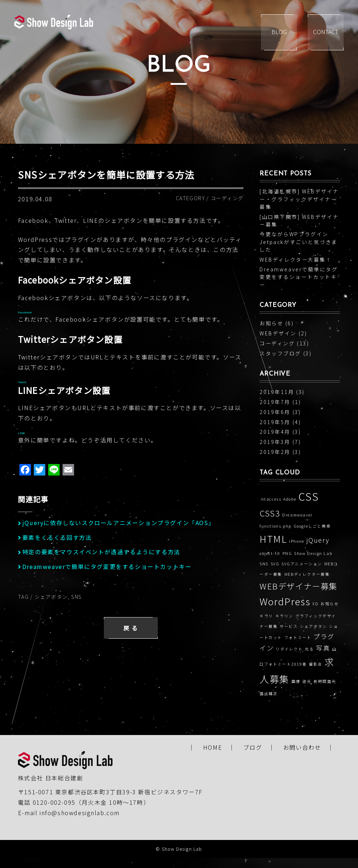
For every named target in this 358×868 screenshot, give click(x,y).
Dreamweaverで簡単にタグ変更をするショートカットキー (107, 566)
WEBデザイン (278, 333)
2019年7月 (275, 402)
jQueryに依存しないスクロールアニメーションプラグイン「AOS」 (118, 523)
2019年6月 (275, 412)
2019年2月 (275, 452)
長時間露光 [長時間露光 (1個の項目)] (325, 681)
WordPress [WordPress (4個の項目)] (285, 601)
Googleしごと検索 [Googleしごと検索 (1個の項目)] (312, 526)
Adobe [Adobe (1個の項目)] (290, 499)
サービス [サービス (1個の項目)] (289, 626)
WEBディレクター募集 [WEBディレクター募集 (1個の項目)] (307, 574)
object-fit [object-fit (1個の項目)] (270, 553)
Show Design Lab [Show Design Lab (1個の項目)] (313, 553)
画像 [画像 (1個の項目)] (296, 681)
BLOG (279, 32)
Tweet (22, 382)
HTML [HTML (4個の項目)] (273, 539)
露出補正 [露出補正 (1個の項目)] (268, 694)
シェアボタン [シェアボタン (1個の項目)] (313, 626)
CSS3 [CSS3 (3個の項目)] (270, 513)
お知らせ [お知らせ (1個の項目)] (330, 604)
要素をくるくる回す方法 (57, 537)
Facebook (25, 313)
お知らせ (271, 323)
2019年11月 (277, 392)
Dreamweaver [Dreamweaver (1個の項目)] (297, 515)
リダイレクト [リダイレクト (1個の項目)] (289, 649)
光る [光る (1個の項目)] (309, 649)
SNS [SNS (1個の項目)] (264, 564)
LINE (21, 433)
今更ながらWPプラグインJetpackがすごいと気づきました (299, 242)
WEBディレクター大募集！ (295, 260)
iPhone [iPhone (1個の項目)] (297, 541)
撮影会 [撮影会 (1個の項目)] (316, 664)
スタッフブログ (280, 353)
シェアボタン (51, 597)
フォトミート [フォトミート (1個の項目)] (298, 637)
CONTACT (326, 32)
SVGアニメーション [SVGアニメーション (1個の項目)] (302, 564)
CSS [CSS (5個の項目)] (309, 496)
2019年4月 (275, 432)
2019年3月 (275, 442)
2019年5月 (275, 422)
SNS (76, 597)
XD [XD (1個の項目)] (315, 604)
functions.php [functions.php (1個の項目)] (276, 526)
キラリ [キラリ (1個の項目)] (266, 616)
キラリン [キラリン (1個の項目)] (284, 616)
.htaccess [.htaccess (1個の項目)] (270, 499)
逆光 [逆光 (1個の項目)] (307, 681)
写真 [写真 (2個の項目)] (323, 648)
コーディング (227, 198)
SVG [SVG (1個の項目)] (275, 564)
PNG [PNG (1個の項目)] (287, 553)
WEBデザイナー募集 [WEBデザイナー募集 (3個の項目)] (299, 586)
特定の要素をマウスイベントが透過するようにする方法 (101, 552)
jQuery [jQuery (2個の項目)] (318, 540)
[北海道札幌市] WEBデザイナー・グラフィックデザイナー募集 (299, 199)
